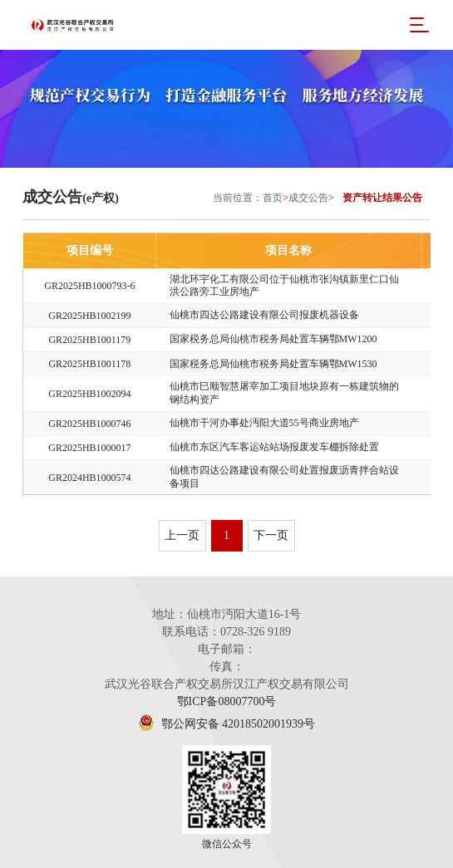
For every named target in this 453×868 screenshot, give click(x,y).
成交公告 (308, 198)
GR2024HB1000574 (89, 478)
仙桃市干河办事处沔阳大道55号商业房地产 (264, 423)
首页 (273, 198)
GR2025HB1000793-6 (89, 286)
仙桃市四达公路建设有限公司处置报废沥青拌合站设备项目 (284, 477)
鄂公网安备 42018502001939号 (226, 724)
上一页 (182, 535)
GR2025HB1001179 (89, 340)
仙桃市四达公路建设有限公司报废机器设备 (264, 315)
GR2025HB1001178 (89, 364)
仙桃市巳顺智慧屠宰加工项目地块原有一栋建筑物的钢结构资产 (284, 393)
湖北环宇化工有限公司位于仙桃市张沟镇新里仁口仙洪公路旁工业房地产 (284, 286)
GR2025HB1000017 (89, 448)
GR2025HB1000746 (89, 424)
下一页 (271, 535)
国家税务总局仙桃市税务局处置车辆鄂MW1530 (273, 364)
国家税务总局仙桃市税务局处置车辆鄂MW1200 (273, 339)
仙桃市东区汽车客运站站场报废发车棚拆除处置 (274, 447)
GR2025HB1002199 (89, 316)
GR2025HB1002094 (89, 394)
